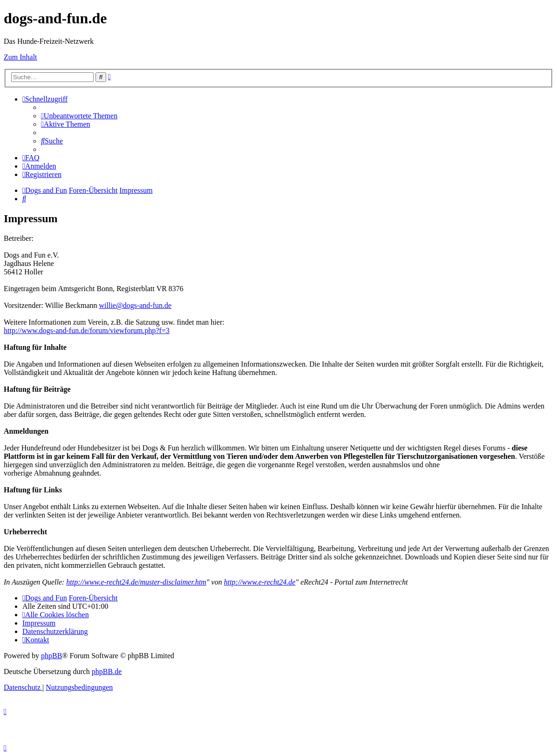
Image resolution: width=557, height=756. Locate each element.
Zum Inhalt (20, 57)
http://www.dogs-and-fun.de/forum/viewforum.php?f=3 (87, 330)
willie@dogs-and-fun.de (136, 305)
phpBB (51, 656)
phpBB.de (107, 671)
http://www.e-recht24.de (260, 582)
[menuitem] (79, 116)
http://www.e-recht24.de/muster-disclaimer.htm (136, 582)
